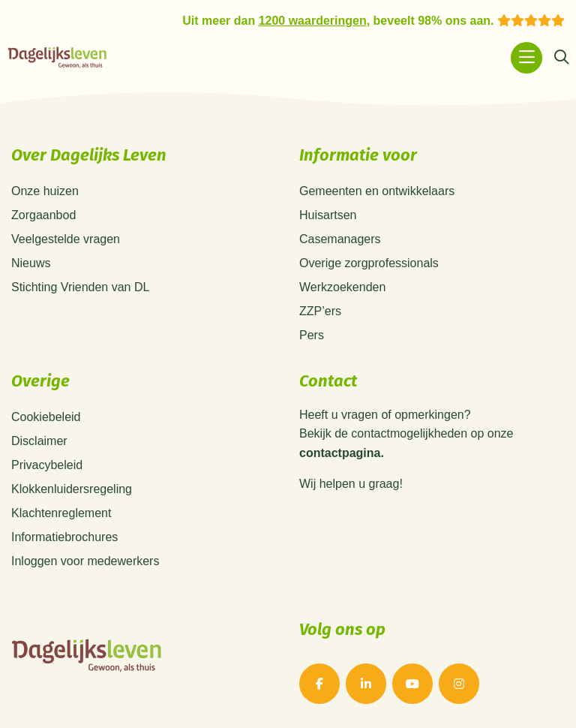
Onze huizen (45, 191)
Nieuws (31, 263)
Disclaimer (39, 441)
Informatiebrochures (64, 537)
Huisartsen (328, 215)
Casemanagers (340, 239)
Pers (312, 335)
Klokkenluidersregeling (72, 489)
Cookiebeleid (46, 417)
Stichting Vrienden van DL (80, 287)
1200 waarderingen (313, 21)
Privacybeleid (47, 465)
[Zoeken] (561, 58)
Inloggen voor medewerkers (85, 561)
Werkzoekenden (342, 287)
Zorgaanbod (43, 215)
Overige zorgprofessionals (369, 263)
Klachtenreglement (61, 513)
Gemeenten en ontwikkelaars (377, 191)
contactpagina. (342, 453)
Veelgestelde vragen (66, 239)
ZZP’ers (320, 311)
